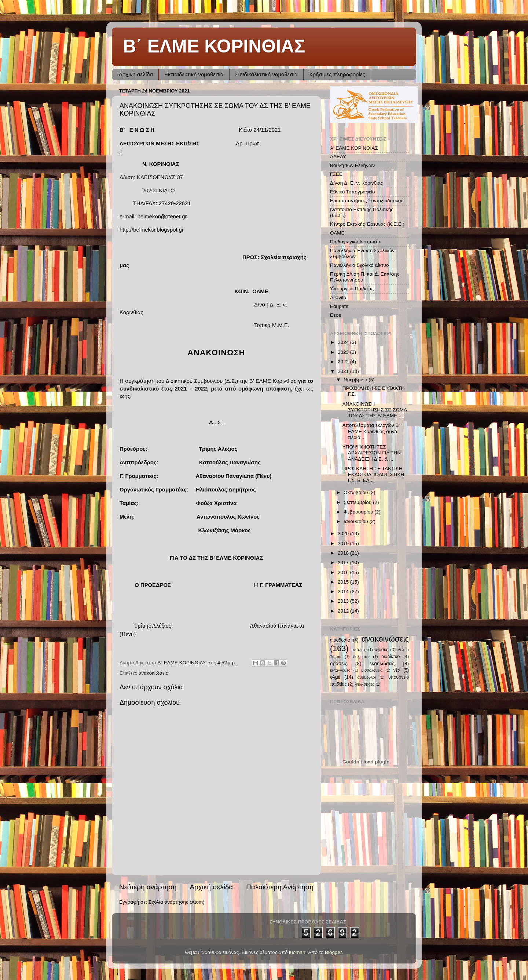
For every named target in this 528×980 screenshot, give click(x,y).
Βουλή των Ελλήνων (352, 165)
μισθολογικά (372, 670)
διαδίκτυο (390, 657)
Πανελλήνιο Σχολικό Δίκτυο (360, 265)
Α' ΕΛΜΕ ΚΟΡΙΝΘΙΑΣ (354, 148)
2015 (344, 582)
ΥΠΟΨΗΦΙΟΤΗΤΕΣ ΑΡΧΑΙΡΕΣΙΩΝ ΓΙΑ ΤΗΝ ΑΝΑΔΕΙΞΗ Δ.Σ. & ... (372, 453)
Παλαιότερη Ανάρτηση (280, 887)
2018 (344, 553)
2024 (344, 342)
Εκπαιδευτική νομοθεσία (194, 74)
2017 (344, 562)
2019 (344, 543)
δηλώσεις (361, 657)
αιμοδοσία (340, 640)
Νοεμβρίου (356, 380)
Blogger (333, 952)
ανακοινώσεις (153, 673)
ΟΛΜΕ (337, 233)
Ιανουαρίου (356, 521)
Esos (335, 315)
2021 (344, 371)
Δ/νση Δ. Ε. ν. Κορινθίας (356, 183)
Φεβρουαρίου (359, 512)
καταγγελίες (340, 670)
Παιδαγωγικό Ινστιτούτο (356, 242)
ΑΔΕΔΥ (338, 157)
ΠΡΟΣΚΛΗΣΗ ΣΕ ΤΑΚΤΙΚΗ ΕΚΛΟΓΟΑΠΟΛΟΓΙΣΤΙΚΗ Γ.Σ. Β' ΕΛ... (373, 474)
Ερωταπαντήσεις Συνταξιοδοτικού (367, 201)
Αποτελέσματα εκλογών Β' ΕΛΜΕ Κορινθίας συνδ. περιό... (371, 431)
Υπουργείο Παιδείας (352, 289)
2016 (344, 572)
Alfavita (338, 297)
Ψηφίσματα (364, 684)
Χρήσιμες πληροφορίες (337, 74)
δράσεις (339, 663)
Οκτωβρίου (356, 492)
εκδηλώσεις (382, 663)
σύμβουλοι (366, 677)
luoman (297, 952)
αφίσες (381, 650)
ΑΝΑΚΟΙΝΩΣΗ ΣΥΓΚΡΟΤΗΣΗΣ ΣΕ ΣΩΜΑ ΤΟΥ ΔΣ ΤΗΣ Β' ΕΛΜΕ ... (375, 410)
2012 (344, 611)
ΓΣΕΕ (336, 174)
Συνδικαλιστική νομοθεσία (266, 74)
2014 (344, 591)
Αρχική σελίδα (136, 74)
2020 (344, 533)
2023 (344, 352)
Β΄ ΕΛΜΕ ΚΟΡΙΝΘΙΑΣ (214, 46)
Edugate (339, 306)
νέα (397, 670)
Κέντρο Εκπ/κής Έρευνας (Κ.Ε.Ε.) (367, 224)
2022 (344, 362)
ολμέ (335, 677)
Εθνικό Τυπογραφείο (352, 192)
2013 (344, 601)
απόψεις (359, 650)
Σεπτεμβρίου (358, 502)
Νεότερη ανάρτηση (148, 887)
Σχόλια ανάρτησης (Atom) (177, 902)
